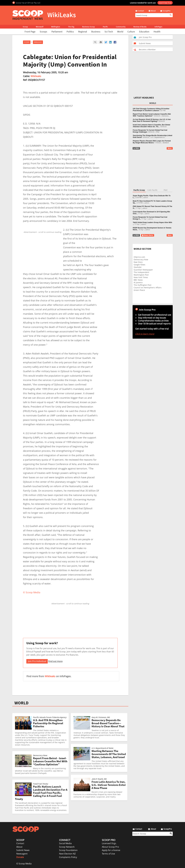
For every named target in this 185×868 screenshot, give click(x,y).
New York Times (141, 277)
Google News (139, 265)
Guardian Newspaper (143, 270)
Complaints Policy (68, 857)
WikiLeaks (38, 42)
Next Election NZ (67, 854)
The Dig (71, 27)
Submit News (23, 850)
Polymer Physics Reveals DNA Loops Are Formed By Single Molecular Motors (152, 142)
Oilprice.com (139, 257)
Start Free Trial (165, 3)
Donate (20, 857)
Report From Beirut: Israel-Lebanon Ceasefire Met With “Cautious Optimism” (152, 115)
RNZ (158, 132)
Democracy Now (141, 260)
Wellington (56, 27)
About (19, 847)
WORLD (21, 703)
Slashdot (138, 267)
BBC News (138, 280)
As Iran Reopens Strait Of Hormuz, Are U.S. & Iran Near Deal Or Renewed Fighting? (152, 120)
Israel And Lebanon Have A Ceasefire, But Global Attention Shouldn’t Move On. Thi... (152, 126)
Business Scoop (88, 27)
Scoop (25, 27)
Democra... (166, 116)
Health (157, 32)
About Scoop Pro (110, 847)
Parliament (57, 32)
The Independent (141, 272)
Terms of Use (108, 854)
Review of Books (140, 27)
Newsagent (22, 854)
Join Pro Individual (37, 661)
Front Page (30, 32)
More (170, 148)
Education (144, 32)
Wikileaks (36, 76)
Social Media (65, 843)
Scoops (43, 32)
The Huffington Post (142, 285)
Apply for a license (111, 850)
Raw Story (138, 262)
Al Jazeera (138, 282)
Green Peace (139, 290)
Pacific (105, 27)
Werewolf (40, 27)
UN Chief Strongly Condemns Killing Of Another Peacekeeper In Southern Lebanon (151, 110)
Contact (20, 843)
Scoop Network (67, 847)
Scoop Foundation (68, 850)
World (120, 32)
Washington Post (141, 275)
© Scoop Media (24, 864)
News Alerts (148, 235)
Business (96, 32)
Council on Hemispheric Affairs (148, 288)
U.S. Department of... (158, 137)
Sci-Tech (109, 32)
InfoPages (158, 27)
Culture (131, 32)
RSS (136, 148)
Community (121, 27)
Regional (83, 32)
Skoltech (166, 143)
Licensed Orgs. (109, 843)
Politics (70, 32)
